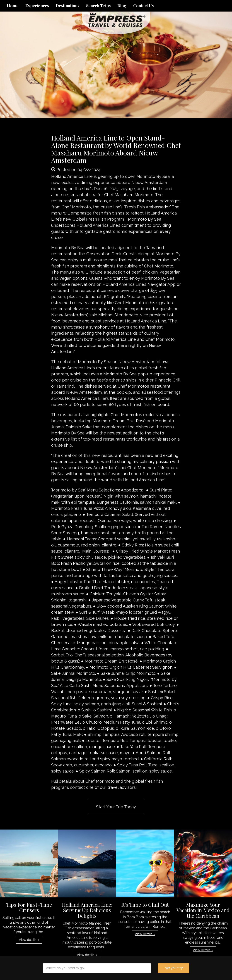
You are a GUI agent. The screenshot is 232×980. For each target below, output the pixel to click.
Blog (122, 6)
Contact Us (143, 6)
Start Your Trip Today (116, 807)
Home (13, 6)
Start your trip (173, 968)
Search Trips (98, 6)
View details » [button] (29, 940)
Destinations (68, 6)
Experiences (37, 6)
